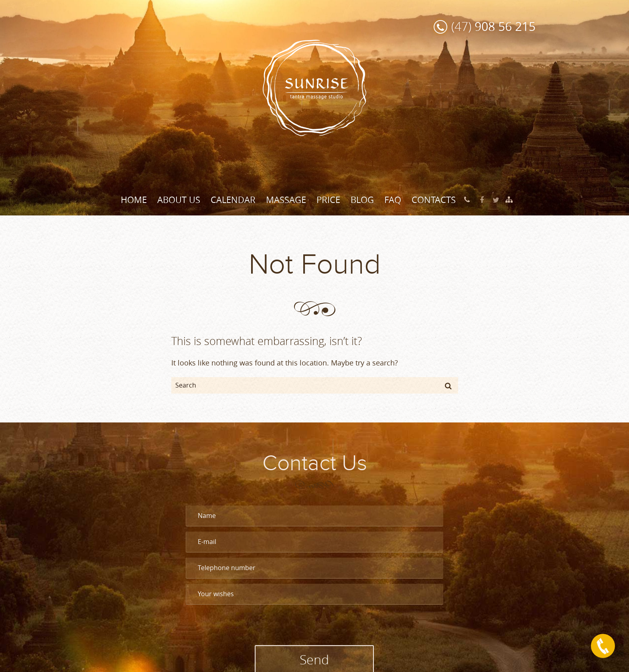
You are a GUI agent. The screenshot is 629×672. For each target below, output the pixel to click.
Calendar (233, 200)
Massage (286, 200)
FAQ (393, 200)
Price (328, 200)
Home (134, 200)
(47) (493, 26)
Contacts (434, 200)
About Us (179, 200)
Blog (362, 200)
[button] (448, 386)
